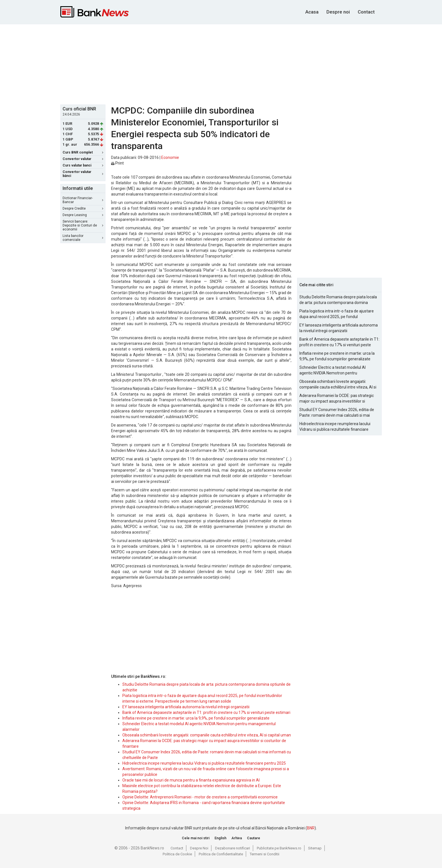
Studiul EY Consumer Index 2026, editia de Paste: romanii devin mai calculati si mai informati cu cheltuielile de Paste (337, 413)
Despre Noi (199, 848)
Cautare (254, 838)
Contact (366, 12)
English (220, 838)
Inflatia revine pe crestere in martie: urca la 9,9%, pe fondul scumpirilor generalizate (196, 718)
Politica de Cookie (177, 854)
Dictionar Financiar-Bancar (83, 200)
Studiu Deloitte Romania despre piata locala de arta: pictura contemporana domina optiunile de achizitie (338, 300)
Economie (170, 157)
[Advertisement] (221, 64)
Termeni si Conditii (265, 854)
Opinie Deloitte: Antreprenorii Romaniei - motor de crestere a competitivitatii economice (200, 797)
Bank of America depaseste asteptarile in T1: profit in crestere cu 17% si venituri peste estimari (206, 712)
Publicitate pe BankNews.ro (279, 848)
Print (117, 163)
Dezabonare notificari (233, 848)
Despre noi (338, 12)
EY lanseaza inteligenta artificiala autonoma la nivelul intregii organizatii (186, 707)
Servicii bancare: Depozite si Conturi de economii (83, 225)
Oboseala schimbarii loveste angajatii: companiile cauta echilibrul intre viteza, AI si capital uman (207, 735)
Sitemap (315, 848)
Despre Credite (83, 208)
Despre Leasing (83, 215)
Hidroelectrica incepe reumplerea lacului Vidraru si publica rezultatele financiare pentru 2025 (204, 763)
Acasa (312, 12)
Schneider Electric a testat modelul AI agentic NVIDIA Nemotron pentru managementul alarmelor (332, 370)
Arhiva (237, 838)
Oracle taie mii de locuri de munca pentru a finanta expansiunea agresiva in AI (191, 780)
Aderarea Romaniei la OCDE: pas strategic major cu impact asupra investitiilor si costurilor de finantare (337, 399)
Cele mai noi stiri (196, 838)
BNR (311, 828)
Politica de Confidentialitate (221, 854)
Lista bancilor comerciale (83, 238)
